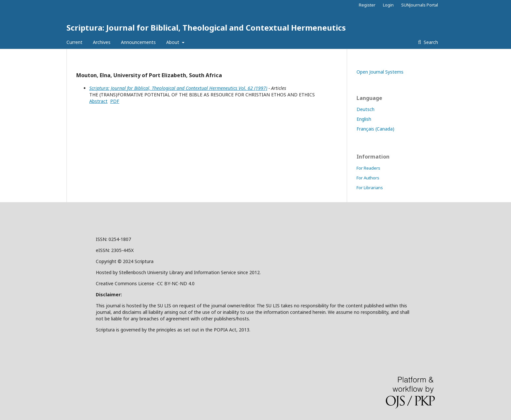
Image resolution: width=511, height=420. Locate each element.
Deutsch (365, 109)
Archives (102, 42)
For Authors (368, 178)
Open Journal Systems (380, 72)
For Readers (368, 168)
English (364, 119)
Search (430, 42)
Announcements (138, 42)
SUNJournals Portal (420, 5)
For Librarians (370, 188)
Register (367, 5)
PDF (115, 101)
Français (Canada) (375, 129)
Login (388, 5)
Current (74, 42)
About (173, 42)
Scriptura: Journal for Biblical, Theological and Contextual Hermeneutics (206, 28)
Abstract (98, 101)
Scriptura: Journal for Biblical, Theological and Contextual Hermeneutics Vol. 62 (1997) (178, 88)
